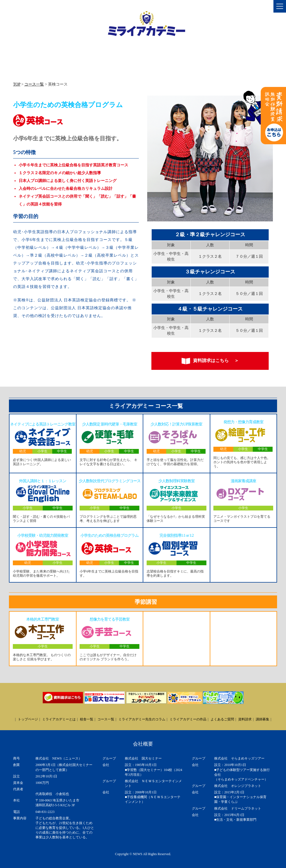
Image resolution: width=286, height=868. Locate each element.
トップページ (28, 719)
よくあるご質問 (222, 719)
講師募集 (263, 719)
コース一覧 (34, 84)
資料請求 (245, 719)
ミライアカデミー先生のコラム (142, 719)
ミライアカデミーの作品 (188, 719)
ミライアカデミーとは (59, 719)
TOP (17, 84)
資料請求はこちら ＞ (210, 361)
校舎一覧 (87, 719)
